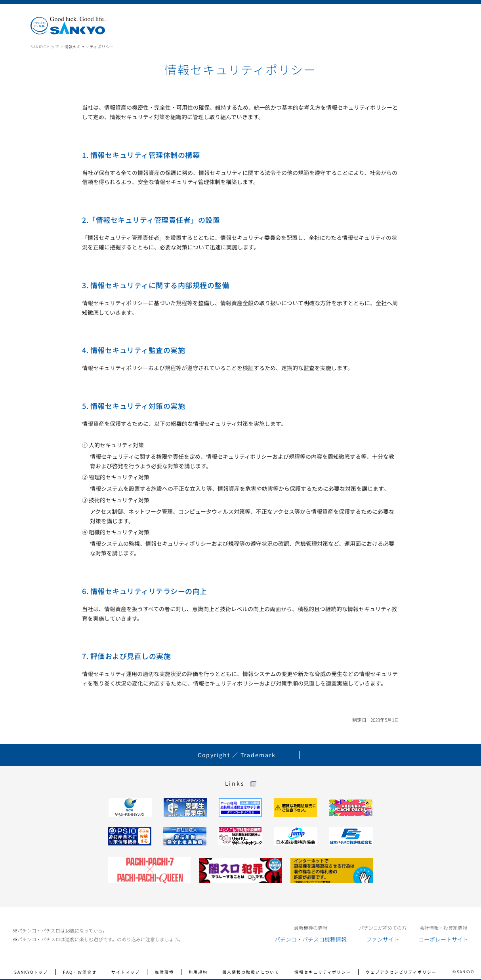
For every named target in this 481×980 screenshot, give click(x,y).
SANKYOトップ (45, 47)
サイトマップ (126, 972)
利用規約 (198, 972)
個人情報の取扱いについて (251, 972)
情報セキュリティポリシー (323, 972)
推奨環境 (164, 972)
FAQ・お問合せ (80, 972)
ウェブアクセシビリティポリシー (401, 972)
